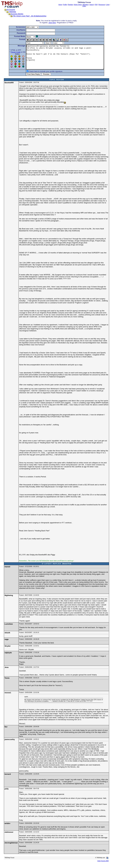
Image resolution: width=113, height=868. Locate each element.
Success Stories (17, 14)
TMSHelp (12, 12)
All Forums (11, 10)
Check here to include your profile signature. (41, 76)
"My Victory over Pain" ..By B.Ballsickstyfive (30, 16)
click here (52, 23)
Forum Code (11, 52)
